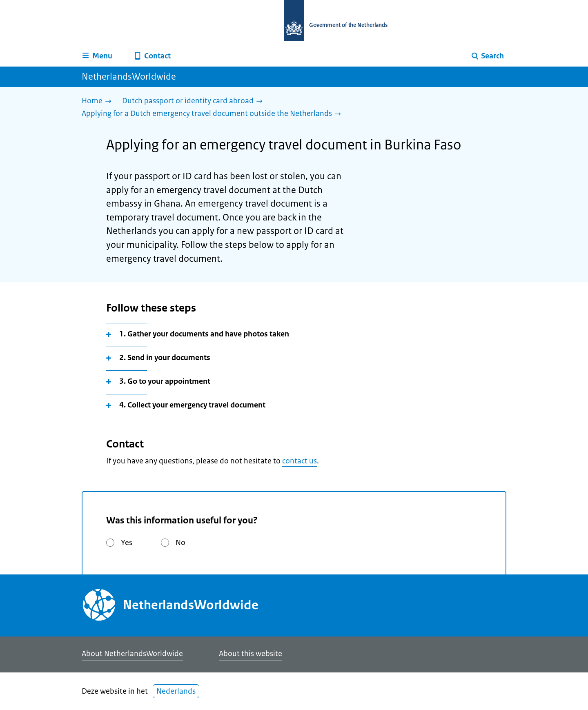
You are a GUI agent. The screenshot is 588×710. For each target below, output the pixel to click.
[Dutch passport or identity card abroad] (194, 101)
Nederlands (176, 691)
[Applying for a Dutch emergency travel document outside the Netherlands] (213, 114)
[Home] (99, 101)
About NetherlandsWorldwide (132, 654)
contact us (300, 461)
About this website (251, 654)
